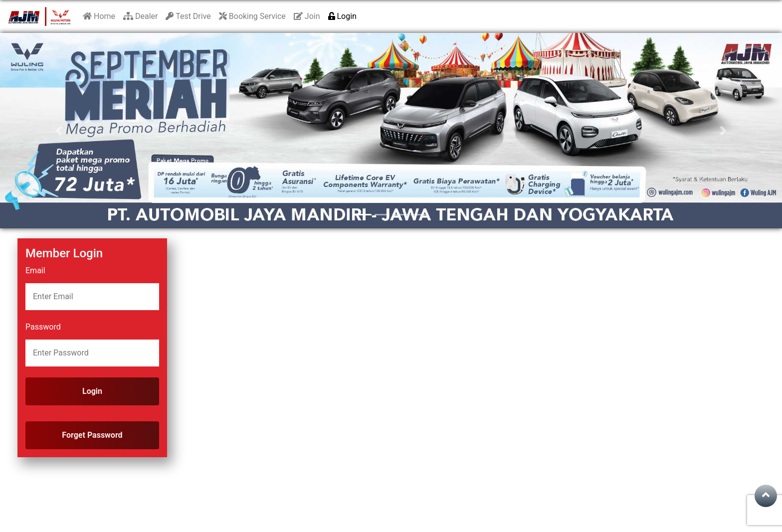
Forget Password (92, 435)
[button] (59, 131)
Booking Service (252, 16)
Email (35, 270)
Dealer (140, 16)
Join (307, 16)
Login (342, 16)
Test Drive (188, 16)
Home (99, 16)
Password (43, 327)
